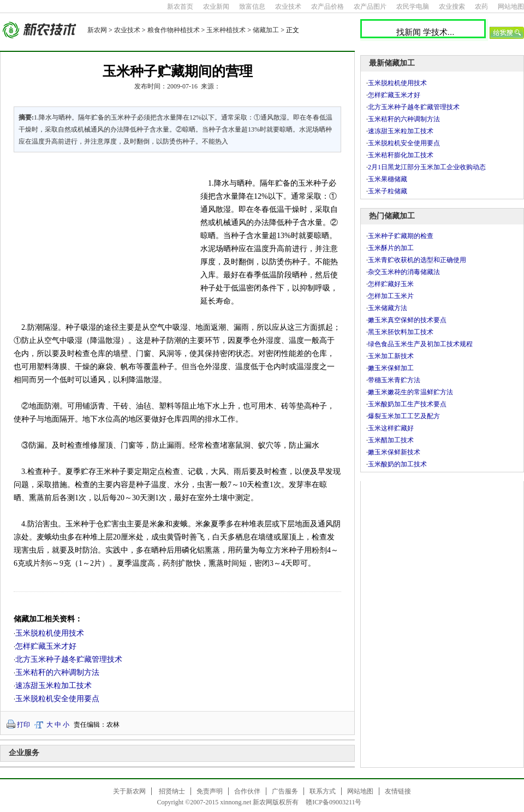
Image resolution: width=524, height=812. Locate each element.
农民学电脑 (413, 7)
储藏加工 (266, 30)
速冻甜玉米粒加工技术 (53, 686)
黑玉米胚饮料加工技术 (401, 332)
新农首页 (180, 7)
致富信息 (252, 7)
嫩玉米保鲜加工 (391, 368)
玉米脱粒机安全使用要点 (57, 699)
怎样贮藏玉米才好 (46, 646)
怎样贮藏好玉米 (391, 284)
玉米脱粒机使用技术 (50, 633)
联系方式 (323, 791)
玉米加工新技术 (391, 356)
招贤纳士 (172, 791)
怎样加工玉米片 (391, 296)
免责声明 (210, 791)
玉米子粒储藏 (388, 191)
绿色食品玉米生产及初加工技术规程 (420, 344)
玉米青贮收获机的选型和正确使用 (417, 260)
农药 (481, 7)
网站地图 (511, 7)
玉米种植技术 (226, 30)
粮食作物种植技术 (174, 30)
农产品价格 (327, 7)
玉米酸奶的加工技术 (397, 464)
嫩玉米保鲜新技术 (394, 452)
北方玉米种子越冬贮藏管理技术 (69, 659)
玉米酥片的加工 (391, 248)
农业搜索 (452, 7)
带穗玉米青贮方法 (394, 380)
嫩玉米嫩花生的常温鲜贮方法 (410, 392)
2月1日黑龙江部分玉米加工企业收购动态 (427, 167)
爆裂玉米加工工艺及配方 (404, 416)
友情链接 (398, 791)
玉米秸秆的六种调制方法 (57, 672)
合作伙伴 (247, 791)
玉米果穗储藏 (388, 179)
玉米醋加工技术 (391, 440)
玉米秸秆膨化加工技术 (401, 155)
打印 (23, 725)
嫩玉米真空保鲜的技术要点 (407, 320)
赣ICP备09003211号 (334, 802)
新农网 (97, 30)
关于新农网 (129, 791)
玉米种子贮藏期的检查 (401, 236)
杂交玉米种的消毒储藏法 (404, 272)
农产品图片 (370, 7)
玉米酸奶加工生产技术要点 (407, 404)
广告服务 (285, 791)
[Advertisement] (100, 235)
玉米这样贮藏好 (391, 428)
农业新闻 (216, 7)
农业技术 (288, 7)
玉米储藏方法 (388, 308)
